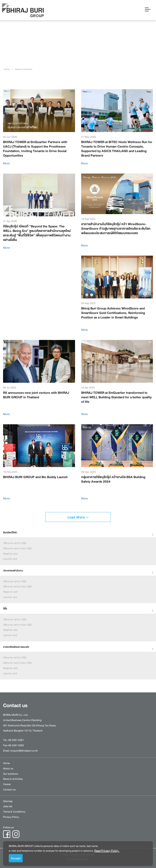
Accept (16, 858)
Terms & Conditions (14, 812)
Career (7, 784)
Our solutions (11, 774)
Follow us (8, 827)
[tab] (78, 533)
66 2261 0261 (16, 740)
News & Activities (13, 779)
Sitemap (8, 801)
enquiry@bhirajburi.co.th (24, 751)
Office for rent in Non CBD (17, 549)
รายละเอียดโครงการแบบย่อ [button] (16, 647)
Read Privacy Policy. (107, 851)
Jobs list (8, 806)
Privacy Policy (11, 817)
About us (8, 769)
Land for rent (10, 559)
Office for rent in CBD (15, 543)
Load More (78, 517)
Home (7, 69)
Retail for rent (10, 554)
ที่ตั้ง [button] (5, 609)
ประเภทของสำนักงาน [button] (13, 571)
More (6, 163)
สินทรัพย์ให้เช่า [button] (10, 533)
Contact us (9, 790)
